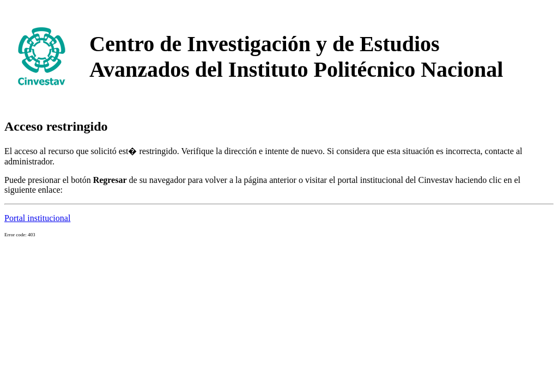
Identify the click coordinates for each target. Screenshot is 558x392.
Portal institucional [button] (37, 218)
